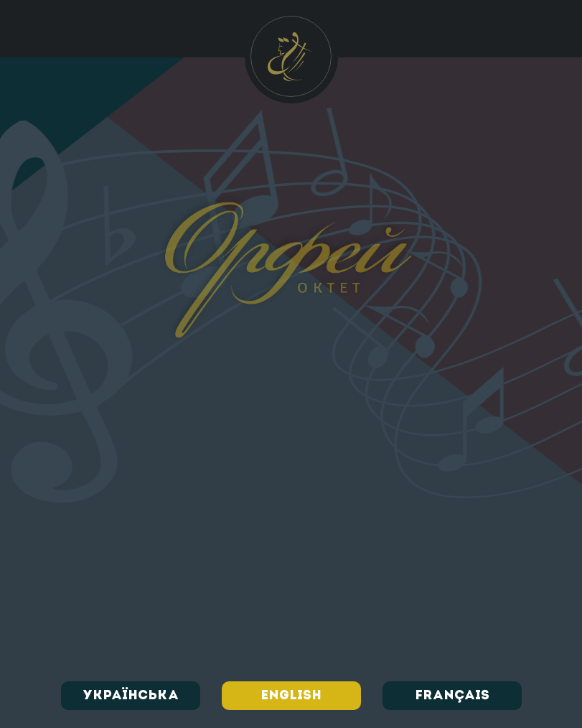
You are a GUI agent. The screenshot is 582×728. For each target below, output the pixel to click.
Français (452, 696)
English (291, 696)
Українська (131, 696)
